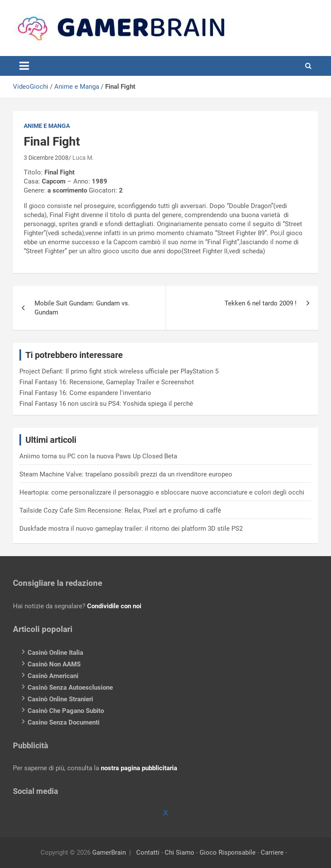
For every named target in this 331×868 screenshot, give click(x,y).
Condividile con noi (114, 606)
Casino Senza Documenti (64, 722)
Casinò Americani (53, 676)
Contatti (148, 852)
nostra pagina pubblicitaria (139, 768)
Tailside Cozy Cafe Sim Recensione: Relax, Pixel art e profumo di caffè (120, 510)
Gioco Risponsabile (228, 852)
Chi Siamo (180, 852)
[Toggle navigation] (24, 66)
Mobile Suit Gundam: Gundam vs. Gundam (82, 308)
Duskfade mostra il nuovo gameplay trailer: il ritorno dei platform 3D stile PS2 (131, 529)
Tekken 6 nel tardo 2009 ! (261, 303)
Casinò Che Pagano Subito (66, 711)
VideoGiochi (31, 87)
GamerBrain (109, 852)
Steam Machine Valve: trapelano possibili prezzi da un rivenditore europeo (126, 474)
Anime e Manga (77, 87)
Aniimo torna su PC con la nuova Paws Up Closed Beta (98, 456)
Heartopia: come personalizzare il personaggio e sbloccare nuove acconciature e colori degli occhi (162, 492)
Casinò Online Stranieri (60, 699)
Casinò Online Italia (55, 653)
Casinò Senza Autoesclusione (70, 688)
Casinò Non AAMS (54, 664)
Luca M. (83, 158)
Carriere (272, 852)
